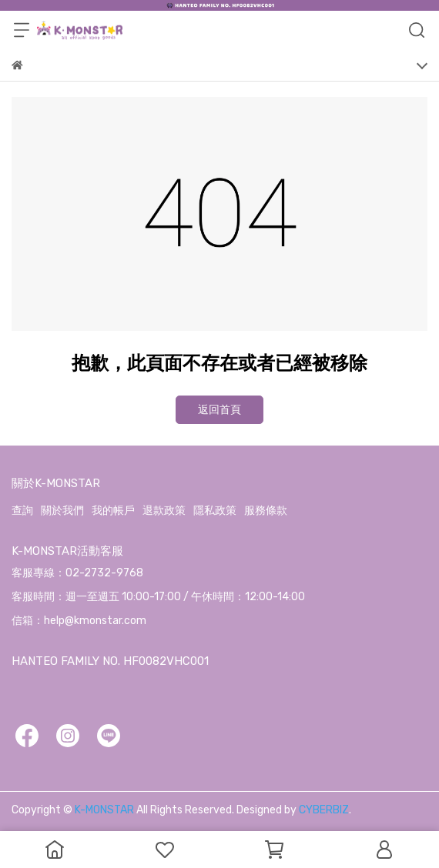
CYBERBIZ (324, 810)
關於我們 (62, 511)
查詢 (22, 511)
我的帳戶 (113, 511)
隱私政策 (215, 511)
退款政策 (164, 511)
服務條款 (266, 511)
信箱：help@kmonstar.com (79, 621)
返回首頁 (219, 410)
